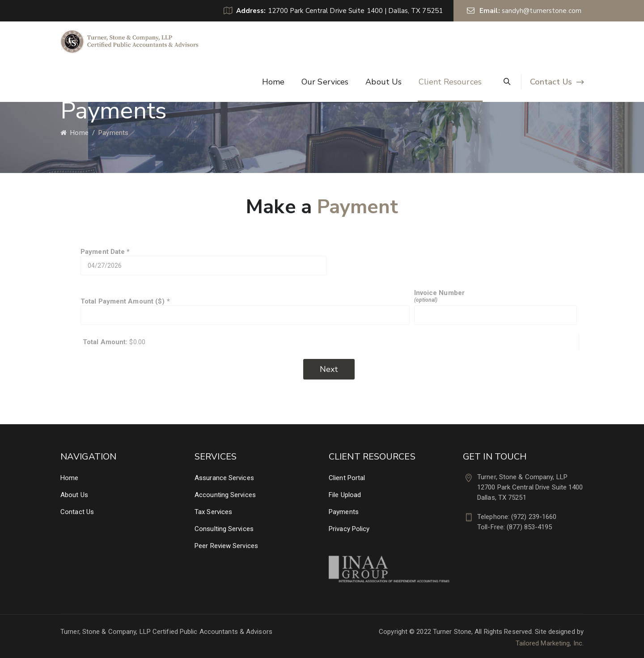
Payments (344, 512)
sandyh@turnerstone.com (542, 11)
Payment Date (203, 262)
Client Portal (347, 478)
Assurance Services (224, 478)
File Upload (345, 495)
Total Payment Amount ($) (245, 311)
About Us (383, 82)
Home (273, 82)
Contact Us (551, 82)
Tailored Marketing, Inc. (550, 643)
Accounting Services (225, 495)
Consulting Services (224, 529)
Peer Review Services (226, 546)
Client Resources (450, 82)
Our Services (325, 82)
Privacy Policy (349, 529)
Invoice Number (496, 307)
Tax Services (213, 512)
